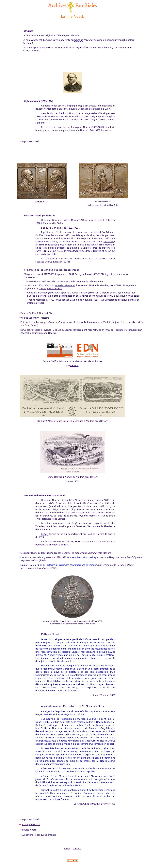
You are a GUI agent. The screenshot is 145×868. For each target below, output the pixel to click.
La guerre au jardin (31, 565)
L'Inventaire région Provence (36, 330)
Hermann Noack (78, 130)
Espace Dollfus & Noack (33, 313)
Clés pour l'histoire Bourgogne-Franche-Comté (45, 553)
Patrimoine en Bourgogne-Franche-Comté (43, 322)
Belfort (45, 534)
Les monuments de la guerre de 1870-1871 (43, 557)
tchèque (79, 40)
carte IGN (109, 241)
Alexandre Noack (31, 835)
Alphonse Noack (31, 141)
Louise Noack (29, 830)
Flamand (40, 123)
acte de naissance (65, 285)
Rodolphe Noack (81, 127)
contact (77, 849)
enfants (52, 835)
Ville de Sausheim (30, 318)
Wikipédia (133, 296)
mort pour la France (51, 288)
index (67, 849)
